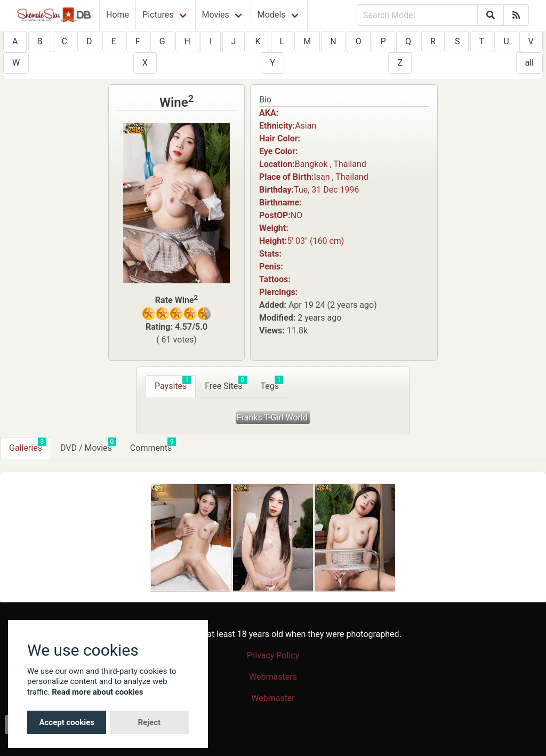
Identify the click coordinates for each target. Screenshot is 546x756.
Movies (216, 15)
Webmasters (273, 677)
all (529, 63)
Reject (149, 722)
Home (118, 15)
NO (296, 215)
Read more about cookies (97, 692)
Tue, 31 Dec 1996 (326, 190)
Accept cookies (67, 722)
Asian (306, 126)
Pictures (158, 15)
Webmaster (273, 698)
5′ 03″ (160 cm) (315, 241)
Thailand (350, 164)
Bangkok (311, 164)
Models (272, 15)
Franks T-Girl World (272, 417)
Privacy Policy (273, 655)
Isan (322, 177)
